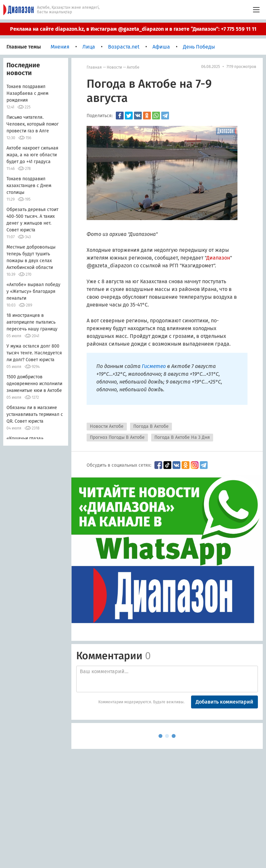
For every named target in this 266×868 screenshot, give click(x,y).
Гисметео (154, 366)
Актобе (133, 67)
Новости (114, 67)
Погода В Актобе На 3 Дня (182, 437)
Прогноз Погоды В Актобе (117, 437)
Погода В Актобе (151, 426)
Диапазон (218, 258)
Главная (94, 67)
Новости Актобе (107, 426)
